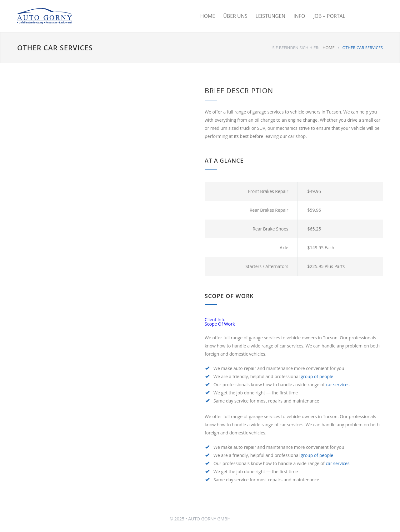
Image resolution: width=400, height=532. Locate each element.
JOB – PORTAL (329, 16)
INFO (299, 16)
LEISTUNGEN (271, 16)
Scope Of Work (220, 324)
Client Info (215, 319)
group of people (317, 376)
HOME (208, 16)
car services (337, 385)
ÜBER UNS (235, 16)
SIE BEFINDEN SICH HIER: (296, 48)
